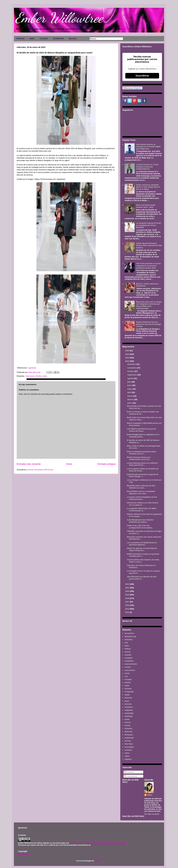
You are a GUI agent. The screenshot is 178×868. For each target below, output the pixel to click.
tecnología (129, 747)
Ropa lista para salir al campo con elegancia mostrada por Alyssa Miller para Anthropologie (149, 305)
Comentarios (131, 776)
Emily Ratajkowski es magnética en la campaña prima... (143, 436)
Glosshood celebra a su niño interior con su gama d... (143, 504)
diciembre (132, 364)
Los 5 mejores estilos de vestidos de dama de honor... (143, 470)
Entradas (129, 772)
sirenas (128, 741)
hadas (127, 695)
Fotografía (129, 692)
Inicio (69, 464)
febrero (131, 399)
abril (130, 392)
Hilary (150, 795)
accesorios (129, 633)
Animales (129, 640)
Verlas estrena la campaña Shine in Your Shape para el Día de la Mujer (148, 187)
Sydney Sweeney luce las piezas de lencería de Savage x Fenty (148, 324)
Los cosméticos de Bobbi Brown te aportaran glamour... (142, 544)
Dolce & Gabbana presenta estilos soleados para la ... (141, 453)
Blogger (98, 861)
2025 (127, 354)
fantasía (128, 689)
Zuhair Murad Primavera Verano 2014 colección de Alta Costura (149, 245)
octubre (131, 371)
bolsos (128, 652)
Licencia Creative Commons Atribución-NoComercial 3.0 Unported (98, 843)
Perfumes (129, 735)
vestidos (128, 750)
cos (126, 676)
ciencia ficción (131, 664)
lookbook (129, 707)
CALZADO (44, 39)
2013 (127, 612)
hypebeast (32, 368)
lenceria (128, 704)
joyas (127, 701)
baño (127, 646)
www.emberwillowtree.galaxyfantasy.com (109, 845)
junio (130, 385)
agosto (131, 378)
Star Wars (129, 744)
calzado (128, 655)
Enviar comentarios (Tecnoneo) (41, 470)
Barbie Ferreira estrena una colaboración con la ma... (139, 458)
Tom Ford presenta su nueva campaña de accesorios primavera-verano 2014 (148, 266)
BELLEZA (73, 39)
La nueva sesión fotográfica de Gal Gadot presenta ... (142, 498)
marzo (130, 396)
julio (129, 382)
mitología (129, 716)
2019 (127, 595)
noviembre (132, 368)
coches (128, 667)
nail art (128, 722)
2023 (127, 361)
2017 (127, 602)
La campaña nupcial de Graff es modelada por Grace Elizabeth (148, 225)
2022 (127, 584)
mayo (130, 389)
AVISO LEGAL (24, 854)
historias (128, 698)
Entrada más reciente (29, 464)
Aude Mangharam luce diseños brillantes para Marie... (140, 521)
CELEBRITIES (58, 39)
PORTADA (20, 39)
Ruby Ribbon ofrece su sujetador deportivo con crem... (141, 492)
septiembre (132, 375)
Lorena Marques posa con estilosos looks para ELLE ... (142, 464)
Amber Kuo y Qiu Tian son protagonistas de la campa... (140, 527)
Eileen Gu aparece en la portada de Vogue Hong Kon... (142, 549)
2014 (127, 609)
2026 (127, 351)
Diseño (39, 376)
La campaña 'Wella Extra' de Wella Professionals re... (141, 510)
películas (128, 732)
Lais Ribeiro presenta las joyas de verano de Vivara (141, 430)
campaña (128, 658)
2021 (127, 588)
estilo (127, 686)
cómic (127, 673)
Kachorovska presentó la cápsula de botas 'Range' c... (142, 475)
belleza (128, 649)
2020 (127, 591)
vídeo (127, 756)
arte (126, 643)
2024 (127, 358)
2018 (127, 598)
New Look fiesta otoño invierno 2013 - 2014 (146, 206)
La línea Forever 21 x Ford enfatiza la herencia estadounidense (147, 167)
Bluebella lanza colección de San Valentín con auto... (141, 487)
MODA (32, 39)
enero (130, 403)
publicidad (129, 738)
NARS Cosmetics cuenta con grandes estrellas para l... (143, 555)
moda (45, 376)
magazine (129, 710)
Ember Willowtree (59, 18)
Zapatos (128, 759)
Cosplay (128, 679)
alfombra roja (130, 636)
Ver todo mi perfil (152, 814)
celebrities (129, 661)
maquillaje (129, 713)
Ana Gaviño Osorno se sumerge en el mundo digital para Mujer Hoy (148, 147)
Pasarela (128, 728)
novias (127, 725)
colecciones (30, 376)
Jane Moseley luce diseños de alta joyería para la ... (142, 578)
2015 (127, 605)
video (127, 753)
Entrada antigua (107, 464)
